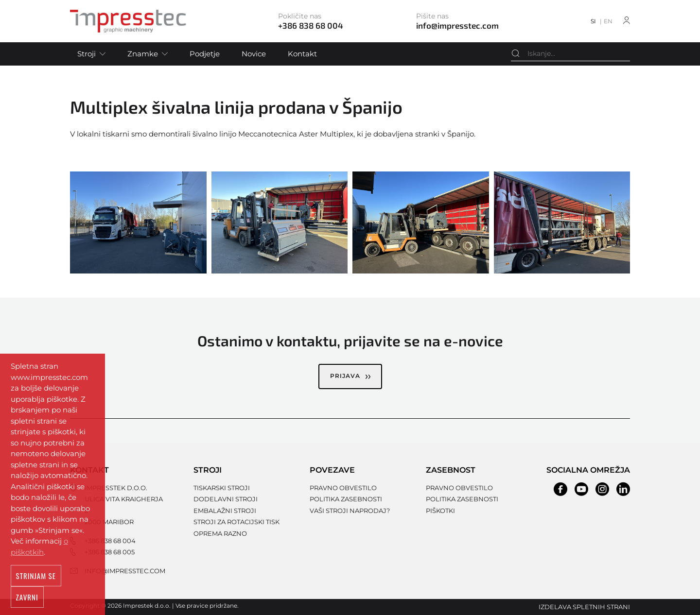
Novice (254, 54)
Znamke (143, 54)
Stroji (87, 54)
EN (608, 21)
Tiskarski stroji (222, 488)
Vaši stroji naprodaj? (350, 511)
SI (593, 21)
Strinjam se (36, 579)
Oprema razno (220, 533)
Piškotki (440, 511)
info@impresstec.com (125, 571)
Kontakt (302, 54)
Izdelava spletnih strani (584, 607)
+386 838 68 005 (110, 552)
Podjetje (205, 54)
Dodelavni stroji (226, 499)
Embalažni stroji (225, 511)
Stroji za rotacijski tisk (236, 522)
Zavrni (27, 600)
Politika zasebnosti (346, 499)
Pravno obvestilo (343, 488)
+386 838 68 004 (110, 541)
